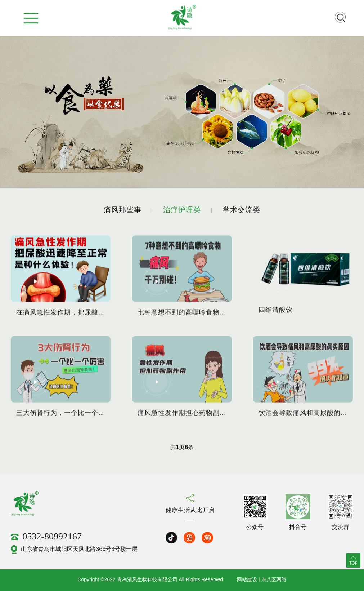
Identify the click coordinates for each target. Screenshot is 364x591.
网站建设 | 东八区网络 (262, 580)
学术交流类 (241, 210)
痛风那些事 (123, 210)
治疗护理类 (182, 210)
